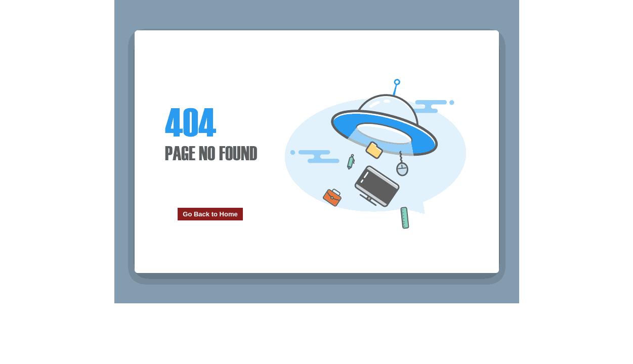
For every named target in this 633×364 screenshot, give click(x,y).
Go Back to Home (210, 214)
